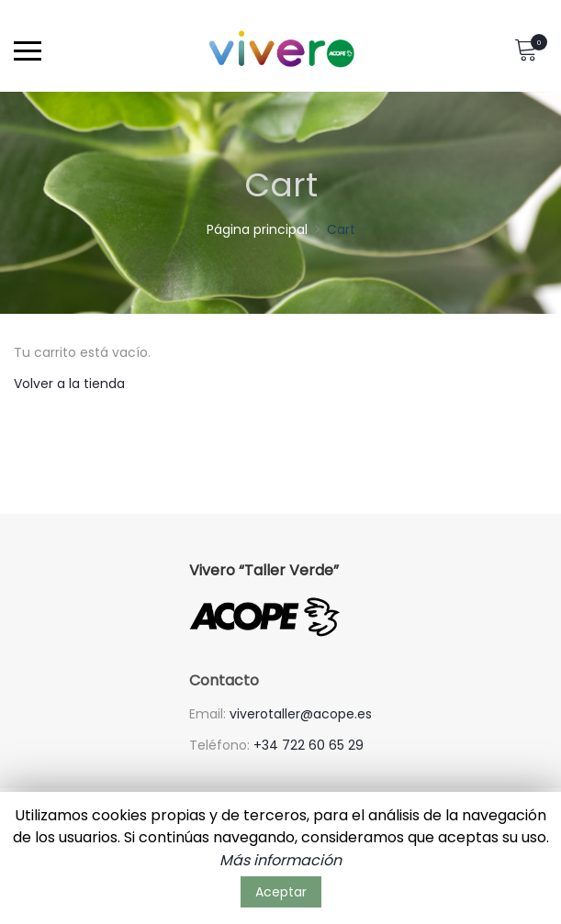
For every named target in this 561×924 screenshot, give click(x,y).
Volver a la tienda (69, 384)
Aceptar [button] (281, 892)
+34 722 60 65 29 (309, 745)
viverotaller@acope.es (301, 714)
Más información (280, 860)
